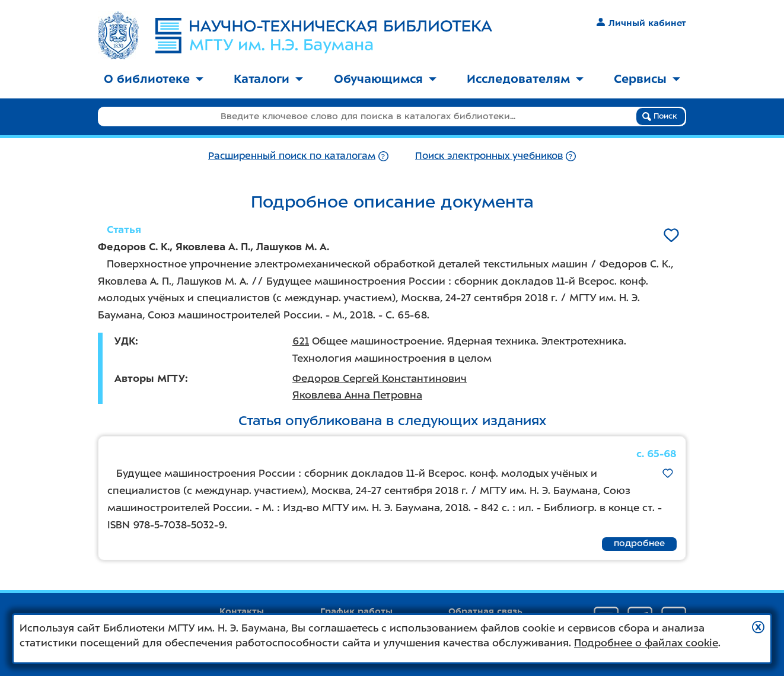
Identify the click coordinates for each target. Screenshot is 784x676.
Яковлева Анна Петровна (357, 395)
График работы (356, 611)
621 (301, 341)
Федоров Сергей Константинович (380, 378)
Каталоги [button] (268, 79)
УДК (125, 341)
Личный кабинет (641, 23)
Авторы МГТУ (150, 378)
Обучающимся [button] (385, 79)
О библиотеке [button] (154, 79)
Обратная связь (485, 611)
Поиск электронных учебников (489, 156)
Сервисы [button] (647, 79)
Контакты (242, 611)
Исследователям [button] (525, 79)
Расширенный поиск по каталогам (292, 156)
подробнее (639, 543)
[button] (758, 627)
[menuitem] (154, 80)
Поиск (660, 116)
